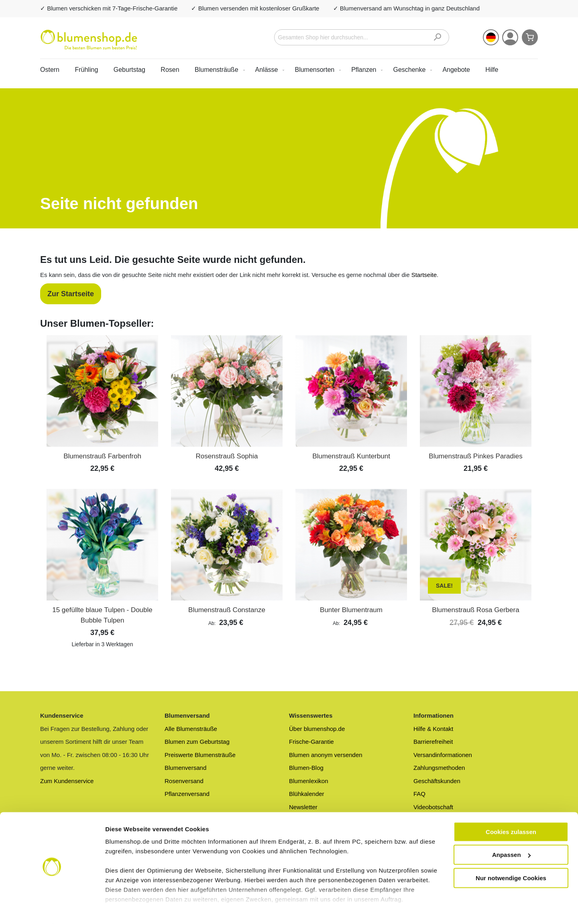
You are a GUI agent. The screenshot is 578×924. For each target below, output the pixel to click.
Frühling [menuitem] (86, 70)
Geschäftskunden (437, 781)
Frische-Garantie (311, 742)
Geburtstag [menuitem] (129, 70)
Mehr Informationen (134, 908)
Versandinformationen (443, 755)
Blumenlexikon (309, 781)
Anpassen (511, 833)
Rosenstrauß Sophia (227, 456)
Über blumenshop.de (317, 729)
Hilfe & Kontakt (433, 729)
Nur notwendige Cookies (511, 856)
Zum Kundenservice (67, 781)
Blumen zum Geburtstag (197, 742)
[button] (491, 37)
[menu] (289, 70)
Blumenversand (185, 768)
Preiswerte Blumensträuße (200, 755)
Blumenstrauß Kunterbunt (351, 456)
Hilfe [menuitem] (492, 70)
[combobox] (362, 37)
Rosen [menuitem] (170, 70)
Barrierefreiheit (433, 742)
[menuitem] (218, 70)
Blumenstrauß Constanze (227, 610)
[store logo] (89, 40)
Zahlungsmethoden (439, 768)
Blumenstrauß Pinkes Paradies (475, 456)
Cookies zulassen (511, 810)
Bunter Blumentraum (351, 610)
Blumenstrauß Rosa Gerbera (475, 610)
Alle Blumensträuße (191, 729)
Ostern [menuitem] (50, 70)
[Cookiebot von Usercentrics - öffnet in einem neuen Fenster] (52, 908)
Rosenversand (184, 781)
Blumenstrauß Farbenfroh (102, 456)
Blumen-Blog (306, 768)
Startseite (424, 275)
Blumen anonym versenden (326, 755)
